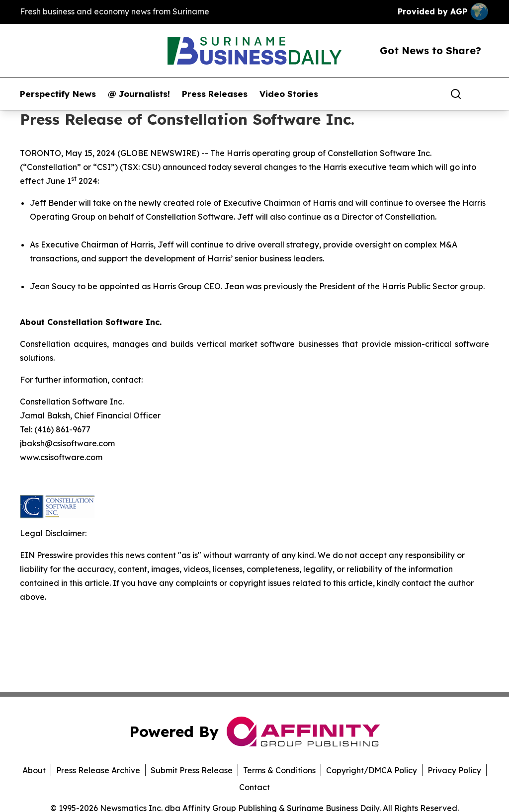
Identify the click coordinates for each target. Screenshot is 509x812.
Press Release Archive (98, 770)
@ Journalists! (139, 94)
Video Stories (289, 94)
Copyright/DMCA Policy (372, 770)
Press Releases (215, 94)
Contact (254, 787)
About (34, 770)
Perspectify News (58, 94)
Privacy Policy (454, 770)
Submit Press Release (192, 770)
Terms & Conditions (279, 770)
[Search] (456, 94)
